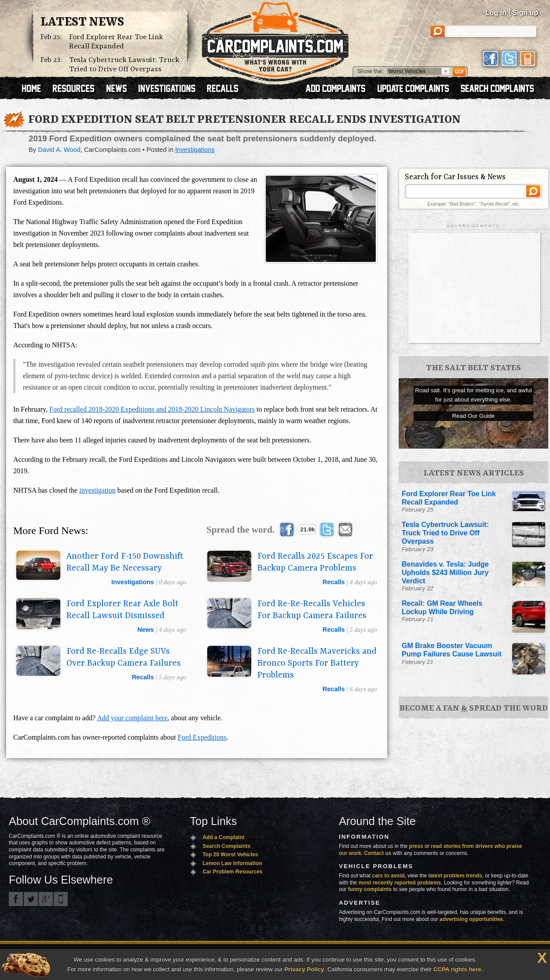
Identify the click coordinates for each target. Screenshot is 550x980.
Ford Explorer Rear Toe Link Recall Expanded (116, 42)
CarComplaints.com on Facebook (16, 899)
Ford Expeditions (202, 737)
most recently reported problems (400, 883)
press (416, 846)
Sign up (525, 13)
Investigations (195, 150)
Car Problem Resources (232, 872)
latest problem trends (455, 876)
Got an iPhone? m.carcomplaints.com (61, 899)
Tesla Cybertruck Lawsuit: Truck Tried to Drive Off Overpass (124, 65)
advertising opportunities (471, 919)
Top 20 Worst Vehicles (230, 855)
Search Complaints (226, 846)
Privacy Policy (304, 969)
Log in (496, 13)
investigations (133, 582)
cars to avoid (389, 876)
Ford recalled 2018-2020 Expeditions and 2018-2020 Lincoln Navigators (152, 409)
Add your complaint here (132, 718)
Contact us (378, 853)
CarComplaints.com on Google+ (46, 899)
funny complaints (370, 889)
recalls (334, 582)
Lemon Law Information (232, 863)
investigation (97, 490)
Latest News (82, 22)
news (146, 630)
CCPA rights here (457, 969)
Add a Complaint (223, 837)
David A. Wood (59, 150)
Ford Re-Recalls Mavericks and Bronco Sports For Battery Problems (317, 663)
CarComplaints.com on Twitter (31, 899)
